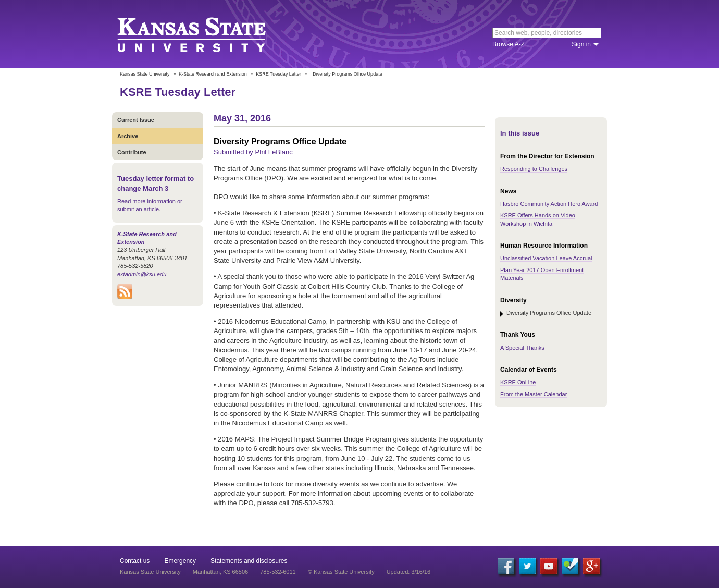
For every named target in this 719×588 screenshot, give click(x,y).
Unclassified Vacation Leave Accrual (546, 258)
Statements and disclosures (249, 561)
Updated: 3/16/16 (408, 572)
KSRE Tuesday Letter (278, 74)
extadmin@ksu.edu (142, 274)
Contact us (135, 561)
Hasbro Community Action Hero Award (549, 204)
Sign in (581, 44)
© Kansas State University (341, 572)
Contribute (132, 152)
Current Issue (136, 120)
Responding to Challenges (534, 169)
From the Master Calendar (534, 394)
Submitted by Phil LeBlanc (253, 152)
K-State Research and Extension (213, 74)
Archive (128, 136)
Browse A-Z (509, 44)
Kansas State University (204, 34)
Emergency (180, 561)
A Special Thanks (522, 348)
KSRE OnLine (518, 382)
